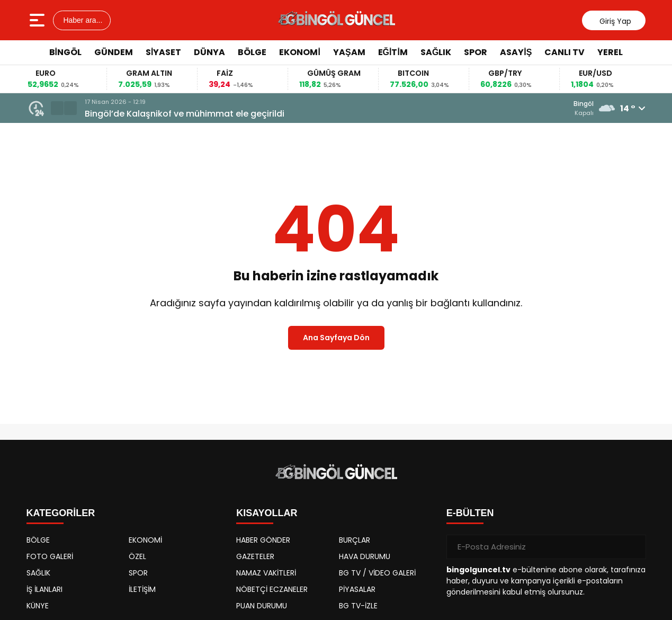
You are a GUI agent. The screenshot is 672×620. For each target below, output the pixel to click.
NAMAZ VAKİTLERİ (266, 573)
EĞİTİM (393, 52)
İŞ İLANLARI (44, 589)
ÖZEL (137, 556)
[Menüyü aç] (38, 20)
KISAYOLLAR (267, 513)
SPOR (476, 52)
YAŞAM (349, 52)
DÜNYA (209, 52)
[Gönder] (634, 547)
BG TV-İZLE (358, 606)
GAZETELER (255, 556)
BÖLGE (252, 52)
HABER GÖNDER (263, 540)
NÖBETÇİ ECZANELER (272, 589)
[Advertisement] (637, 225)
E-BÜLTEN (470, 513)
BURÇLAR (355, 540)
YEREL (610, 52)
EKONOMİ (299, 52)
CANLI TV (565, 52)
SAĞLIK (436, 52)
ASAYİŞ (516, 52)
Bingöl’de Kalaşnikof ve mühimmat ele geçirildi (185, 114)
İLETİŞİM (142, 589)
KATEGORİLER (61, 513)
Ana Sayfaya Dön (336, 338)
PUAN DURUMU (262, 606)
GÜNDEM (114, 52)
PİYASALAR (357, 589)
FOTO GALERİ (50, 556)
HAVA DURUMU (365, 556)
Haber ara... (82, 20)
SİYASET (163, 52)
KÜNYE (38, 606)
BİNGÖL (65, 52)
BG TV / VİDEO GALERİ (377, 573)
